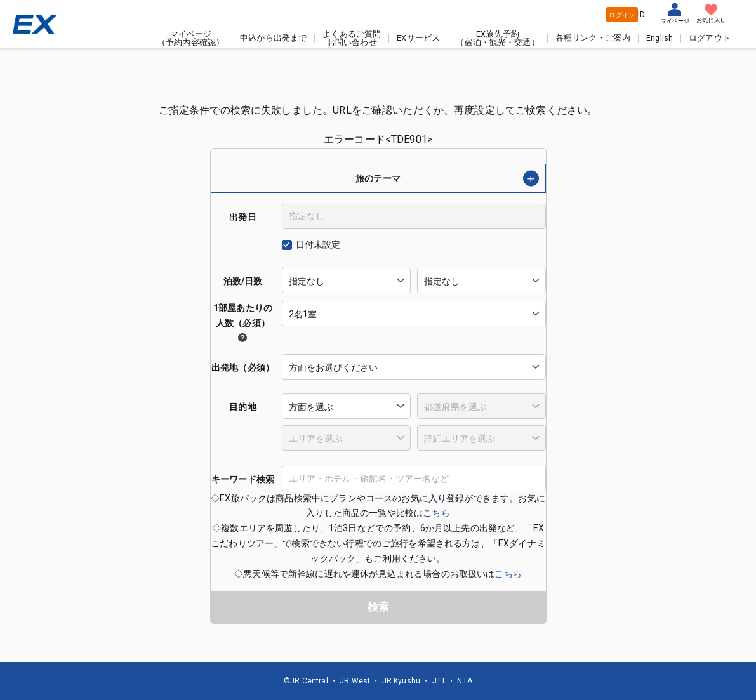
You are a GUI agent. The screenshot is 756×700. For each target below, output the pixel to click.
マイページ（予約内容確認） (191, 38)
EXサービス (418, 38)
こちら (436, 513)
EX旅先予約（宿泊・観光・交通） (498, 38)
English (660, 38)
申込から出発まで (273, 38)
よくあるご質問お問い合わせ (352, 38)
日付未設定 (318, 244)
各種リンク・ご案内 (593, 38)
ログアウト (710, 38)
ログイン (622, 15)
